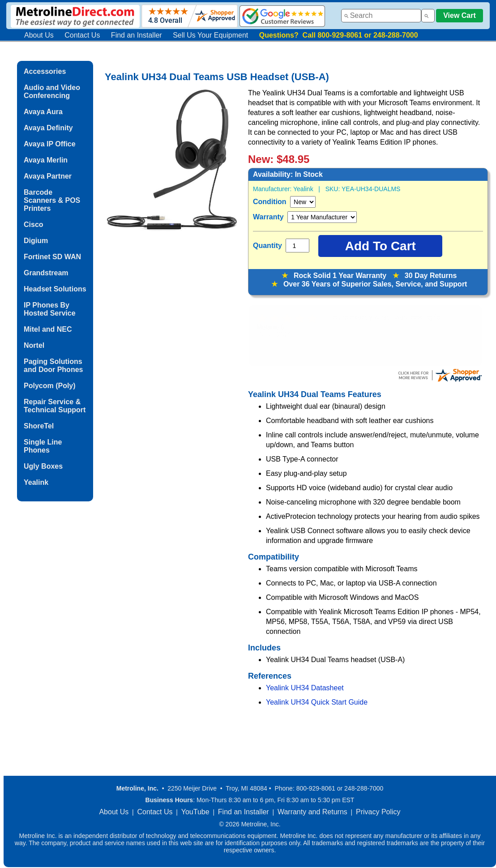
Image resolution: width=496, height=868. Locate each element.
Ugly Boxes (43, 466)
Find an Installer (137, 35)
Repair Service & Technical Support (55, 406)
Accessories (45, 71)
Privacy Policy (378, 812)
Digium (36, 241)
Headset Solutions (55, 289)
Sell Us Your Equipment (210, 35)
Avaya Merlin (46, 160)
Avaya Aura (43, 112)
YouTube (195, 812)
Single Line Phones (43, 446)
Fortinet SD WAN (52, 257)
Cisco (34, 224)
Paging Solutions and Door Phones (53, 366)
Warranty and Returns (312, 812)
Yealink (36, 482)
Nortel (34, 345)
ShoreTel (39, 426)
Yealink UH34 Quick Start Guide (317, 702)
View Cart (460, 15)
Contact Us (82, 35)
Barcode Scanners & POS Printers (52, 200)
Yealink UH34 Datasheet (305, 688)
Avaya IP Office (50, 144)
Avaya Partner (48, 176)
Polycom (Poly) (50, 386)
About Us (39, 35)
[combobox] (381, 16)
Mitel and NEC (48, 329)
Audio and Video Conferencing (52, 92)
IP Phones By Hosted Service (50, 309)
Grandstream (46, 273)
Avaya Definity (48, 128)
